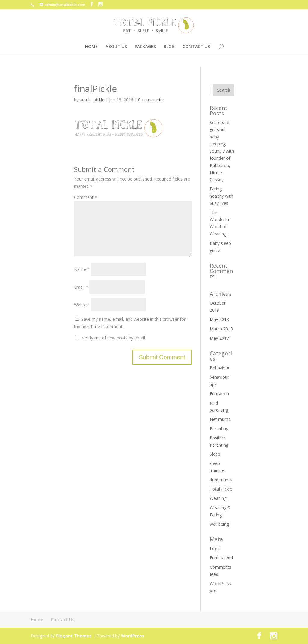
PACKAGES (145, 47)
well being (219, 524)
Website (82, 314)
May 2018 (219, 319)
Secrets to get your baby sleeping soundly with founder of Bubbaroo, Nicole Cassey (222, 151)
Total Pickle (221, 489)
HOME (91, 47)
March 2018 (221, 329)
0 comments (150, 100)
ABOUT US (116, 47)
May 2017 (219, 338)
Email (81, 297)
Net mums (220, 419)
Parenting (219, 428)
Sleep (215, 454)
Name (82, 279)
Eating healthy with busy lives (221, 196)
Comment (86, 197)
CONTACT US (196, 47)
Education (219, 394)
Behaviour (220, 368)
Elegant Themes (74, 636)
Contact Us (63, 620)
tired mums (221, 480)
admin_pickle (92, 100)
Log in (216, 548)
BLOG (169, 47)
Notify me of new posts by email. (114, 347)
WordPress (133, 636)
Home (37, 620)
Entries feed (221, 558)
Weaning (218, 498)
